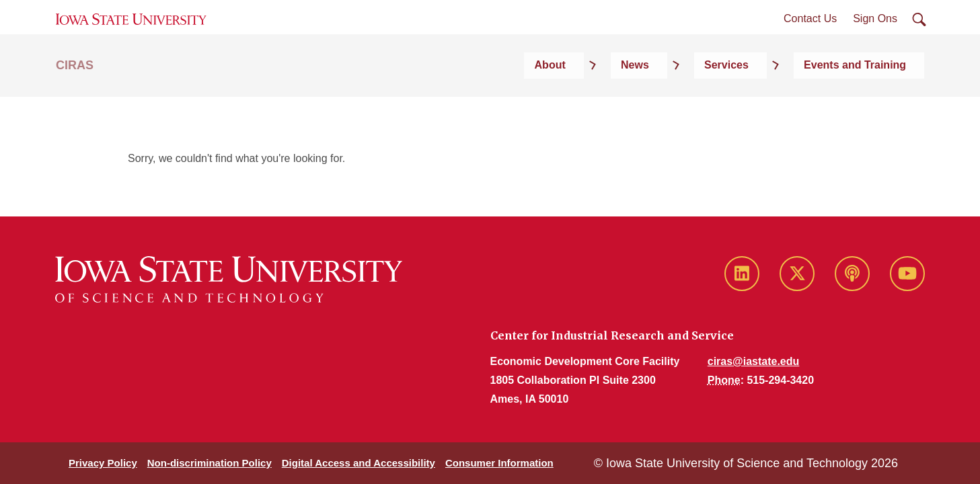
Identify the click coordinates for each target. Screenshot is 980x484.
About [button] (653, 102)
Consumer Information (499, 463)
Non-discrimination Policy (210, 463)
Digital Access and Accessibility (359, 463)
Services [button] (773, 102)
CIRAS (75, 102)
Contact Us (810, 39)
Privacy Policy (103, 463)
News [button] (710, 102)
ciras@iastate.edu (754, 361)
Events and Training (873, 102)
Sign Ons (875, 39)
